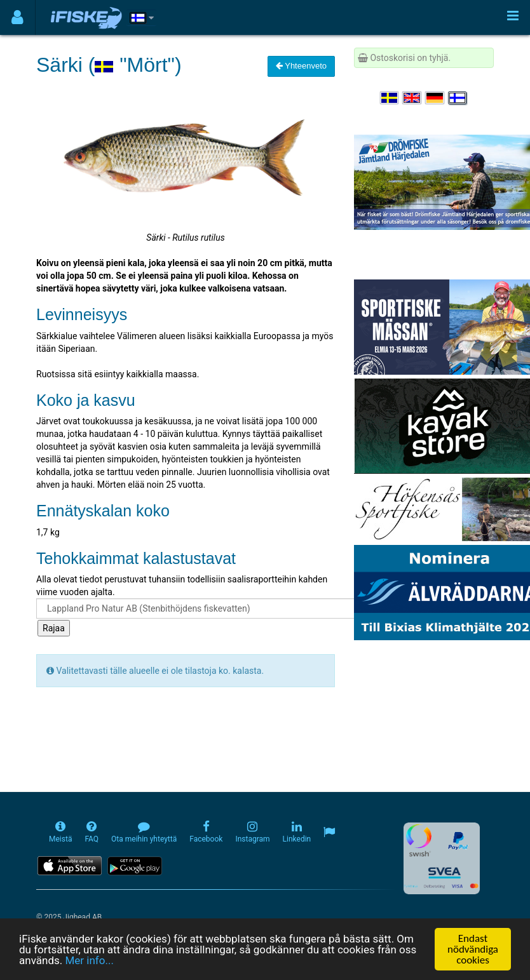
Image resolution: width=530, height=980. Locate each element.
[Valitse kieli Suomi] (458, 98)
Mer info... (89, 961)
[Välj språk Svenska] (390, 98)
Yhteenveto (301, 66)
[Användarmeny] (17, 17)
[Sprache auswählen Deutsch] (435, 98)
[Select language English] (412, 98)
